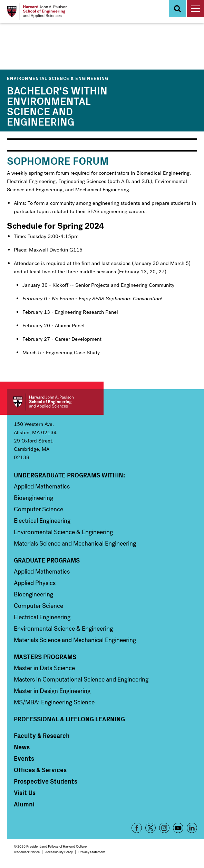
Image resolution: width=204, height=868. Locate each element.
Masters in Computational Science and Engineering (81, 679)
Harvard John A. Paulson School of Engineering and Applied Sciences (55, 402)
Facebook (137, 828)
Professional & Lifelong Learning (69, 719)
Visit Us (25, 793)
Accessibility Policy (59, 852)
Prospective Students (46, 781)
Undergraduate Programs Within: (69, 475)
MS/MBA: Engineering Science (54, 702)
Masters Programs (45, 657)
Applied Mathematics (42, 486)
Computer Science (38, 509)
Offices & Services (40, 770)
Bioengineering (33, 498)
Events (24, 758)
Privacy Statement (92, 852)
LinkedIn (192, 828)
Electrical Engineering (42, 521)
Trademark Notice (27, 852)
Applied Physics (35, 583)
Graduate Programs (47, 560)
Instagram (164, 828)
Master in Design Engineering (52, 691)
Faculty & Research (42, 735)
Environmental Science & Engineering (58, 78)
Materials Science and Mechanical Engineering (75, 543)
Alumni (24, 804)
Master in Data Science (44, 668)
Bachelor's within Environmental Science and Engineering (57, 106)
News (22, 747)
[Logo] (37, 12)
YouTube (178, 828)
